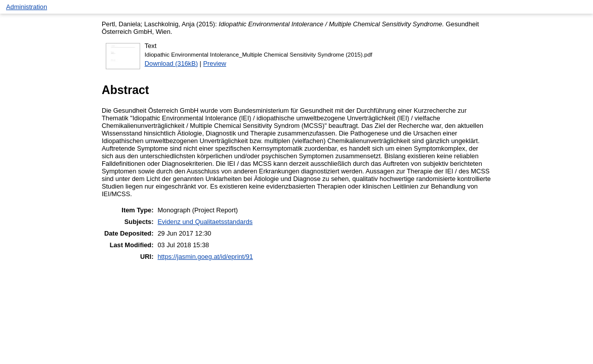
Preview (215, 63)
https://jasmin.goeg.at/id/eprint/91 (205, 257)
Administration (27, 7)
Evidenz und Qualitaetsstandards (205, 222)
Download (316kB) (171, 63)
